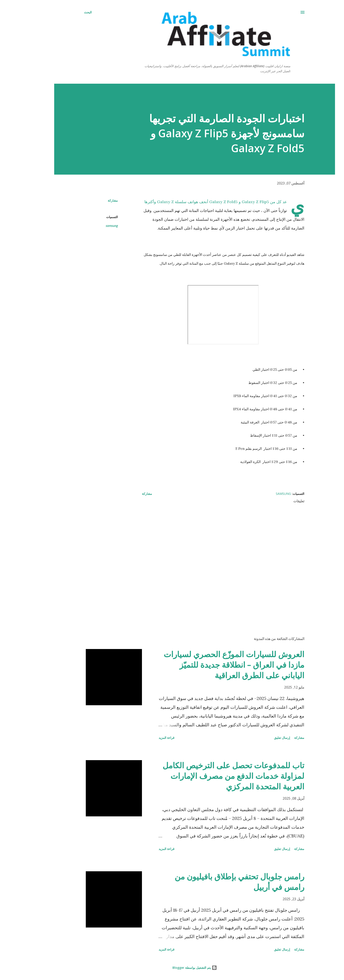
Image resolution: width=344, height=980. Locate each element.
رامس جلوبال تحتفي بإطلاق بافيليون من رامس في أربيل (217, 882)
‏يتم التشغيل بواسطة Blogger (172, 968)
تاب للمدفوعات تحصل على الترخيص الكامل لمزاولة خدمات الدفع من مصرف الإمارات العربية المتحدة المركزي (211, 776)
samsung (89, 226)
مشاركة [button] (90, 200)
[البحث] (65, 12)
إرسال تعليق (259, 738)
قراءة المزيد (144, 738)
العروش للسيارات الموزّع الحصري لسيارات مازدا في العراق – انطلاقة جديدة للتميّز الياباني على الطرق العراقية (211, 665)
